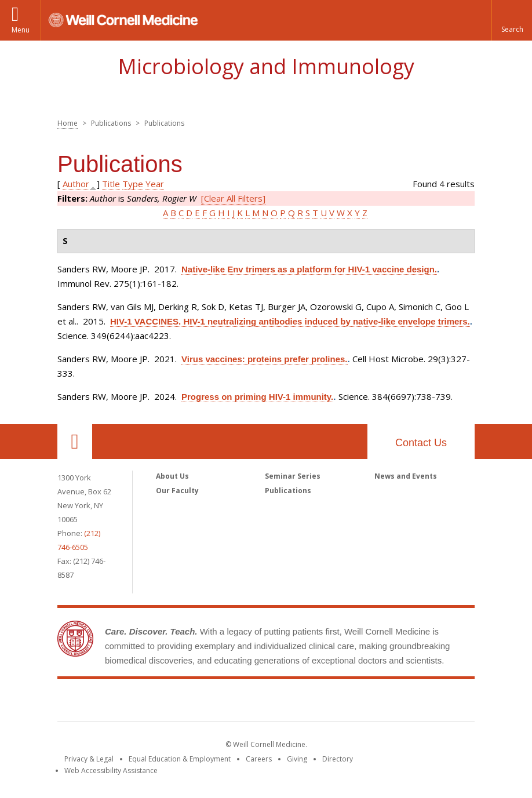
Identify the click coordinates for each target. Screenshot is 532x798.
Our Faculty (177, 491)
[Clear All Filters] (233, 198)
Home (68, 123)
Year (155, 184)
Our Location (75, 442)
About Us (172, 476)
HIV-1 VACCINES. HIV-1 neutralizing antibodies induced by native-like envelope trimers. (290, 321)
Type (133, 184)
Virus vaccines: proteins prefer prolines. (265, 359)
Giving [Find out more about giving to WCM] (297, 759)
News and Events (406, 476)
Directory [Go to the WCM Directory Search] (338, 759)
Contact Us (421, 443)
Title (111, 184)
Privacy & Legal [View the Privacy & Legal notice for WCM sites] (89, 759)
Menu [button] (21, 30)
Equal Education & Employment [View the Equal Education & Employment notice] (180, 759)
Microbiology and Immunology (266, 66)
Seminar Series (293, 476)
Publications (288, 491)
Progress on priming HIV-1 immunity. (257, 397)
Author (76, 184)
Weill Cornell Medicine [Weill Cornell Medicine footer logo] (266, 702)
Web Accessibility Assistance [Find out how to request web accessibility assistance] (111, 770)
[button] (512, 20)
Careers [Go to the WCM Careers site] (259, 759)
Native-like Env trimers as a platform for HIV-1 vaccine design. (309, 269)
